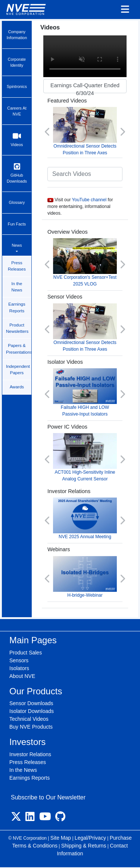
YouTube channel (89, 200)
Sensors (19, 660)
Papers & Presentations (19, 349)
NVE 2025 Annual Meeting (85, 518)
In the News (17, 287)
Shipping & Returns (84, 846)
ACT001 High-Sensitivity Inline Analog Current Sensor (85, 457)
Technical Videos (29, 719)
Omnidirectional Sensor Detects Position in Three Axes (85, 131)
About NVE (22, 676)
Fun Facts (17, 224)
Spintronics (17, 86)
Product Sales (26, 653)
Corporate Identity (17, 62)
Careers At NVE (17, 111)
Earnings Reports (17, 307)
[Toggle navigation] (125, 10)
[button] (48, 132)
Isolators (19, 668)
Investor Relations (30, 754)
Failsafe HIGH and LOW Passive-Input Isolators (85, 392)
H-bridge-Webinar (85, 577)
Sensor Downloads (31, 703)
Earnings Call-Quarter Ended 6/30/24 (85, 88)
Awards (17, 387)
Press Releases (17, 266)
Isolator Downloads (32, 711)
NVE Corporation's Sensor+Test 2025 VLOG (85, 262)
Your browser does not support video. (85, 56)
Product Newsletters (17, 328)
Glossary (17, 202)
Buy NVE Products (31, 727)
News (17, 245)
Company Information (17, 35)
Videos (17, 140)
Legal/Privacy (90, 838)
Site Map (61, 838)
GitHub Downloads (17, 173)
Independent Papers (18, 370)
